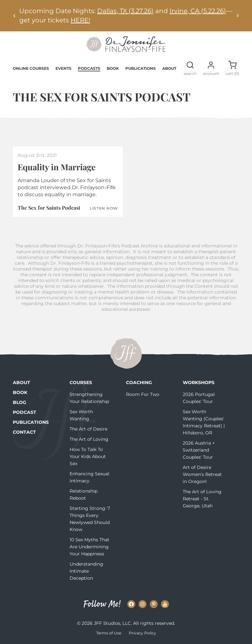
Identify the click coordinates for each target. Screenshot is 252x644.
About (169, 68)
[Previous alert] (14, 16)
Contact (24, 432)
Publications (141, 68)
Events (63, 68)
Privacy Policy (143, 633)
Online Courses (31, 68)
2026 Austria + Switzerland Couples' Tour (199, 450)
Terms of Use (109, 633)
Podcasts (89, 68)
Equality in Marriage (57, 167)
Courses (81, 382)
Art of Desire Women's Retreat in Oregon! (202, 474)
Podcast (25, 412)
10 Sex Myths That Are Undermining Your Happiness (89, 547)
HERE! (80, 20)
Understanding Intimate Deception (86, 571)
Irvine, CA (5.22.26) (198, 11)
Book (113, 68)
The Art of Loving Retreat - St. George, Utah (202, 499)
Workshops (199, 382)
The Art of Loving (89, 439)
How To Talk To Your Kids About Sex (88, 456)
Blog (20, 402)
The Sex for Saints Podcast (49, 208)
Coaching (139, 382)
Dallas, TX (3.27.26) (125, 11)
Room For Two (143, 394)
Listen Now (104, 208)
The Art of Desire (88, 429)
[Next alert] (238, 16)
